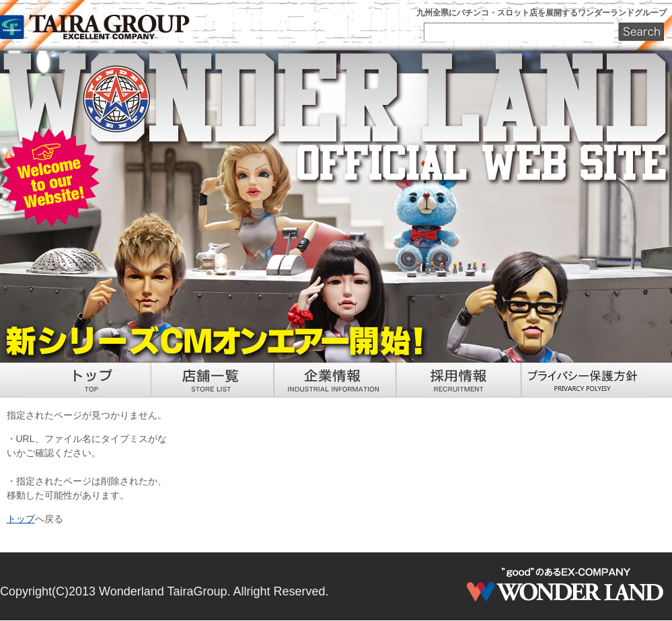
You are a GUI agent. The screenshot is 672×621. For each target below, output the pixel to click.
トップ (21, 519)
